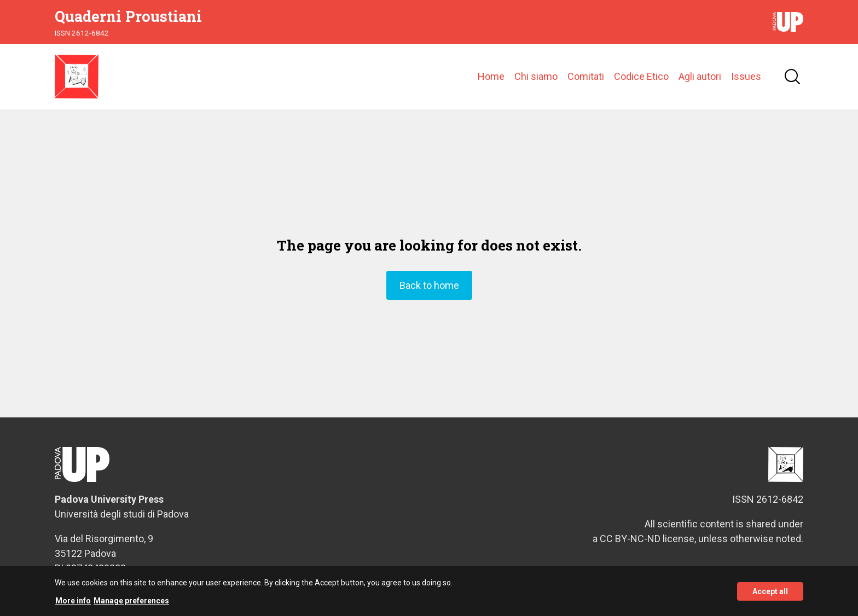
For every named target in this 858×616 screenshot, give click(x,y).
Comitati (586, 76)
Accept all (770, 596)
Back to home (429, 285)
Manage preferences (131, 605)
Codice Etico (641, 76)
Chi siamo (536, 76)
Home (491, 76)
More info (73, 605)
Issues (746, 76)
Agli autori (700, 76)
